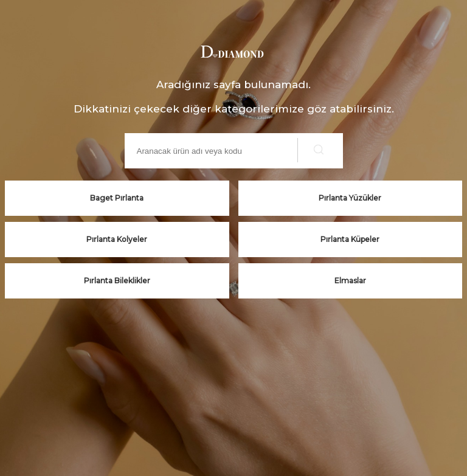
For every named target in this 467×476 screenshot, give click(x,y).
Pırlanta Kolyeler (117, 239)
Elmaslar (350, 281)
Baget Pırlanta (117, 198)
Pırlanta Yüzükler (350, 198)
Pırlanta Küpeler (350, 239)
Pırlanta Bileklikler (117, 281)
